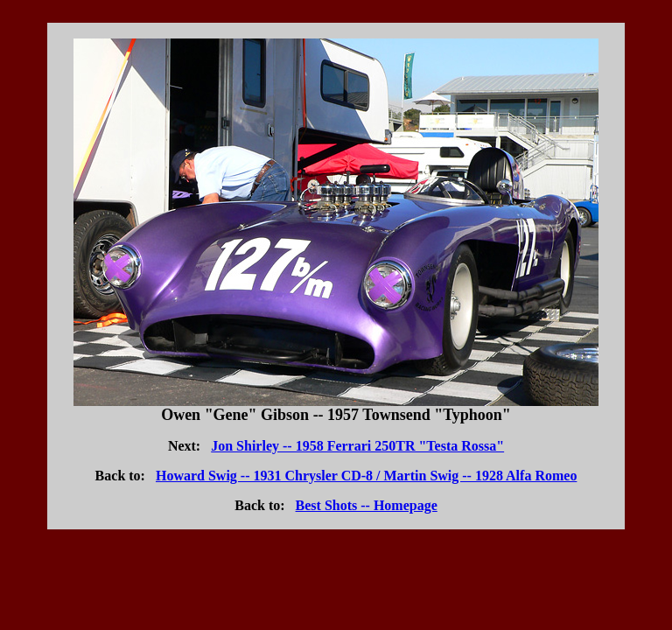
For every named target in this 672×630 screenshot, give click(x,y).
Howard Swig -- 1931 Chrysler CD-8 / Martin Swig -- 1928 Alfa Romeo (366, 476)
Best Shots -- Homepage (367, 505)
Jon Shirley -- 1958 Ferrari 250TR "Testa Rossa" (357, 446)
